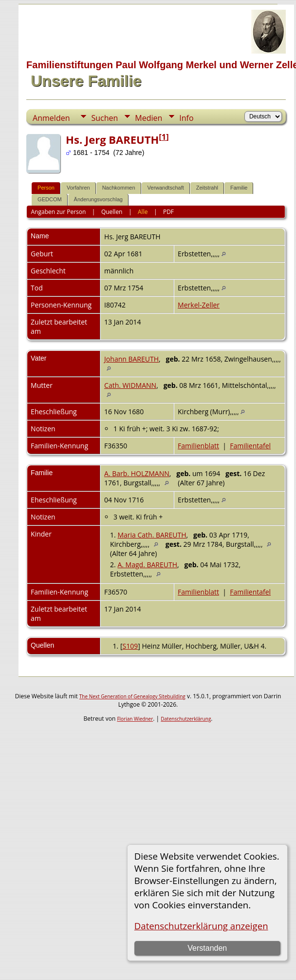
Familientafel (250, 446)
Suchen (104, 118)
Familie (239, 188)
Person (46, 188)
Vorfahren (78, 188)
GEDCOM (50, 199)
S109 (130, 646)
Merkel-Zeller (199, 305)
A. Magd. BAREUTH (147, 565)
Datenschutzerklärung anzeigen (201, 926)
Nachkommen (119, 188)
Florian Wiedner (135, 719)
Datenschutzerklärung (186, 719)
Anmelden (51, 118)
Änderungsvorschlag (98, 199)
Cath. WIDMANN (130, 385)
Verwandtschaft (166, 188)
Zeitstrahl (207, 188)
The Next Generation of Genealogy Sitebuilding (132, 696)
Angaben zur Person (59, 212)
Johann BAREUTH (131, 359)
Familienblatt (198, 446)
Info (186, 118)
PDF (168, 212)
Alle (143, 212)
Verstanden (207, 948)
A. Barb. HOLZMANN (137, 473)
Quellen (112, 212)
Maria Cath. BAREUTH (152, 535)
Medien (148, 118)
